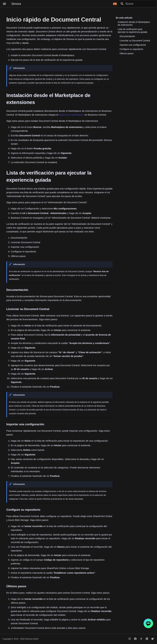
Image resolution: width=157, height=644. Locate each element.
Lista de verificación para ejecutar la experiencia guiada (132, 31)
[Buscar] (137, 4)
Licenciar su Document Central (135, 41)
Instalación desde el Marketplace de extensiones (134, 23)
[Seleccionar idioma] (115, 4)
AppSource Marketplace (71, 115)
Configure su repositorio (131, 49)
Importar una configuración (133, 45)
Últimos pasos (127, 53)
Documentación (127, 36)
